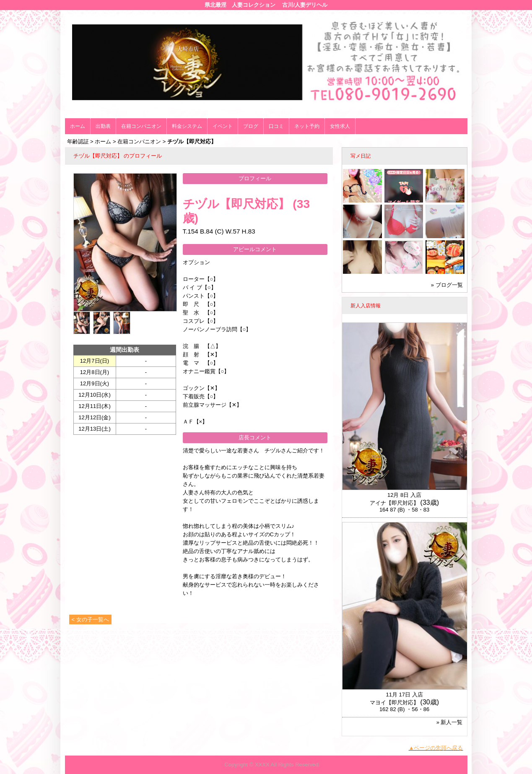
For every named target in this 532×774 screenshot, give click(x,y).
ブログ (251, 126)
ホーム (78, 126)
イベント (223, 126)
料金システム (187, 126)
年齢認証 (78, 142)
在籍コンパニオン (141, 126)
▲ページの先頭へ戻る (436, 748)
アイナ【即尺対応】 (394, 503)
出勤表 (103, 126)
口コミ (276, 126)
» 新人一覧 (450, 722)
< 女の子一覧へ (90, 619)
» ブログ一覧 (447, 285)
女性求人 (340, 126)
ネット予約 (307, 126)
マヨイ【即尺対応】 (394, 703)
